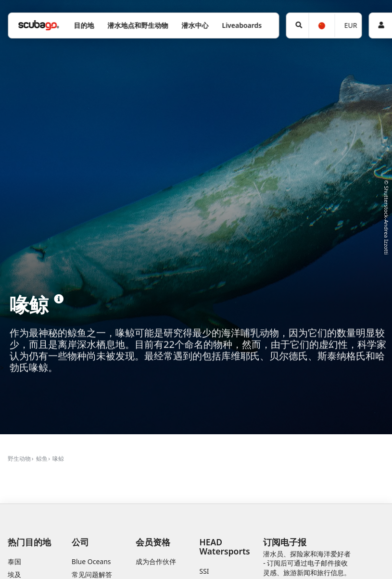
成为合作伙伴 (156, 561)
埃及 (14, 574)
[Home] (38, 25)
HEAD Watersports (225, 547)
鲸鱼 (42, 459)
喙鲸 (58, 459)
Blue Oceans (91, 561)
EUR (351, 25)
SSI (204, 571)
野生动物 (19, 459)
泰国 (14, 561)
